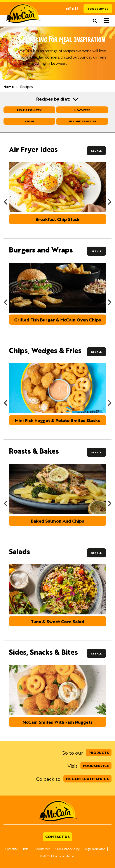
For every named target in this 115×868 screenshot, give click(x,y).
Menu (72, 9)
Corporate (11, 849)
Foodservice (98, 9)
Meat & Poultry (29, 110)
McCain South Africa (87, 779)
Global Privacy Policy (67, 849)
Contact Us (57, 837)
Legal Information (95, 849)
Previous (6, 200)
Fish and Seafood (82, 121)
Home (9, 87)
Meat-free (82, 110)
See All (96, 151)
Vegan (29, 121)
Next (109, 200)
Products (99, 753)
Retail (26, 849)
